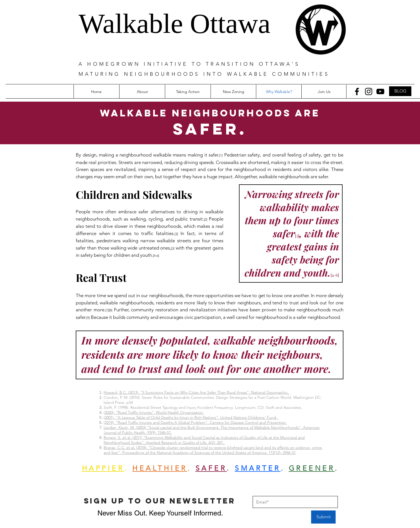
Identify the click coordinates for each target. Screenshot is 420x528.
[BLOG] (400, 91)
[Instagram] (369, 91)
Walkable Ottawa (174, 24)
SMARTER (258, 468)
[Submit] (323, 517)
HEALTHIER (160, 468)
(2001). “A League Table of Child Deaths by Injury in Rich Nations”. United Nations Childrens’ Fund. (191, 417)
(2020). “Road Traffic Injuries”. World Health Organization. (154, 412)
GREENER (312, 468)
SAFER (211, 468)
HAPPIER (103, 468)
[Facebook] (357, 91)
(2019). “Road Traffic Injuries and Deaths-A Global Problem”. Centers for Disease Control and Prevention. (195, 422)
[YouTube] (380, 91)
